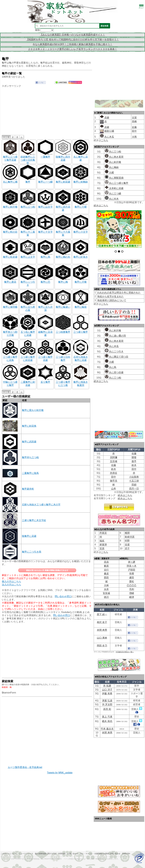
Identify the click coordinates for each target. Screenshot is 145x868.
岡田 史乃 (102, 646)
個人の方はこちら (11, 581)
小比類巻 (134, 477)
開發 (134, 457)
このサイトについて (9, 854)
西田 (106, 578)
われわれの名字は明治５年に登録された (119, 293)
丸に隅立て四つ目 (117, 357)
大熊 (134, 137)
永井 (106, 589)
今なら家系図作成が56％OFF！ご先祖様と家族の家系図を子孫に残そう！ (72, 44)
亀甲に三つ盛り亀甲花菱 (10, 157)
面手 (134, 461)
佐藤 (134, 453)
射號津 (103, 545)
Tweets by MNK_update (60, 773)
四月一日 (134, 489)
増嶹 (132, 593)
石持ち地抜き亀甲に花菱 (81, 357)
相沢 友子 (102, 622)
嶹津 (132, 597)
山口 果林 (102, 638)
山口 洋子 (107, 690)
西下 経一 (102, 614)
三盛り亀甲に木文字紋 (34, 520)
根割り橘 (109, 131)
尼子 (127, 548)
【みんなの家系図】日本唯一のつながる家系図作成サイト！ (72, 35)
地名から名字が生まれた (111, 296)
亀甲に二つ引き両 (32, 552)
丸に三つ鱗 (113, 194)
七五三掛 (134, 481)
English (126, 854)
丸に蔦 (111, 367)
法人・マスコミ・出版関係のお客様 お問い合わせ (100, 854)
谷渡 (127, 545)
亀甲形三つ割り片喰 (10, 332)
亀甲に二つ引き (28, 282)
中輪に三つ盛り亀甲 (10, 382)
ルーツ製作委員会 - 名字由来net (25, 767)
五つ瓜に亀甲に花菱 (28, 332)
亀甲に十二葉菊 (28, 232)
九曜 (109, 173)
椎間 (127, 533)
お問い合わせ (73, 854)
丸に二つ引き (114, 351)
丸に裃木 (112, 199)
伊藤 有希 (107, 694)
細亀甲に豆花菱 (45, 332)
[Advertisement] (47, 111)
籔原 (106, 566)
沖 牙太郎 (107, 704)
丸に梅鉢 (112, 167)
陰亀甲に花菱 (29, 536)
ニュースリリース (26, 854)
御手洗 (114, 481)
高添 (106, 562)
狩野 (127, 541)
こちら (105, 140)
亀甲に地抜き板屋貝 (81, 382)
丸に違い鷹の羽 (115, 336)
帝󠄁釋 (132, 574)
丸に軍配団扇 (114, 178)
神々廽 (132, 562)
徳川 (106, 597)
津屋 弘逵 (107, 701)
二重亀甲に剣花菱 (28, 382)
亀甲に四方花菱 (63, 207)
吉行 (106, 570)
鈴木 (134, 465)
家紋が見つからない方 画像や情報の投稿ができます (47, 570)
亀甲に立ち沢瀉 (45, 307)
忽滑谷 (114, 473)
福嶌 (102, 541)
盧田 (132, 578)
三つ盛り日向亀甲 (63, 357)
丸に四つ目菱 (114, 372)
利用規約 (62, 854)
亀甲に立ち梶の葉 (28, 307)
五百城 (114, 461)
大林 (106, 585)
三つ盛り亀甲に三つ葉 (63, 382)
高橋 (134, 121)
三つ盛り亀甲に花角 (10, 357)
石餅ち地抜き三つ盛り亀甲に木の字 (41, 505)
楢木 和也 (107, 721)
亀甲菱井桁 (28, 489)
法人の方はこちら (11, 585)
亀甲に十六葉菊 (63, 232)
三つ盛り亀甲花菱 (45, 357)
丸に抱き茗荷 (114, 157)
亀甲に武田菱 (29, 442)
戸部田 (132, 570)
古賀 (134, 118)
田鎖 (134, 485)
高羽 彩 (107, 709)
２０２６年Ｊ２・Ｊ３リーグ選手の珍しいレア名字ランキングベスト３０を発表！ (72, 49)
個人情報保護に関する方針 (46, 854)
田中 (134, 131)
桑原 (106, 574)
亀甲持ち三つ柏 (30, 457)
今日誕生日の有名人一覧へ (125, 652)
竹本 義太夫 (107, 729)
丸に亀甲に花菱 (81, 157)
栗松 (132, 581)
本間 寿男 (102, 630)
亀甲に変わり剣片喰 (33, 410)
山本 (114, 489)
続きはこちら (101, 206)
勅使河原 (130, 537)
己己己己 (132, 585)
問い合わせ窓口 (63, 596)
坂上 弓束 (107, 717)
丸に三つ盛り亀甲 (117, 183)
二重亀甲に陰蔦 (30, 473)
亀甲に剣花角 (29, 426)
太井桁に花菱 (114, 188)
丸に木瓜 (107, 137)
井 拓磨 (107, 686)
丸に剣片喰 (113, 162)
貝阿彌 (114, 457)
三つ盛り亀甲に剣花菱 (28, 357)
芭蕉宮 (103, 533)
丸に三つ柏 (113, 152)
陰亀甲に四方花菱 (63, 157)
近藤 (134, 127)
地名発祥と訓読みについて (112, 300)
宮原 (102, 548)
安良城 (106, 593)
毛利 (132, 589)
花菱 (105, 118)
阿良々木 (132, 566)
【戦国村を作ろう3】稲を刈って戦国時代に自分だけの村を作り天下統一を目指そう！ (73, 39)
